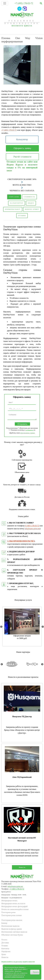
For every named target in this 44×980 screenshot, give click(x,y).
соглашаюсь (29, 430)
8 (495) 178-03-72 (32, 526)
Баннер (4, 923)
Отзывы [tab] (22, 216)
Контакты (5, 948)
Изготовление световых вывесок (14, 932)
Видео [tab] (31, 203)
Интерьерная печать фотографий (14, 906)
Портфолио (6, 951)
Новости (22, 867)
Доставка (5, 943)
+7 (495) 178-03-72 (24, 3)
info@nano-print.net (32, 529)
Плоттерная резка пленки (11, 915)
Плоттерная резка (8, 912)
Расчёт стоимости (22, 157)
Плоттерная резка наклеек (12, 920)
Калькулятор (22, 139)
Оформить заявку (22, 148)
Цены (4, 954)
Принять (36, 972)
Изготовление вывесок (10, 926)
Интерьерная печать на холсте (13, 904)
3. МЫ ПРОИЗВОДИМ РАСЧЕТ (21, 541)
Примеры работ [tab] (13, 209)
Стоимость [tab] (29, 197)
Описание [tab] (14, 197)
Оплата (4, 940)
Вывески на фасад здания (12, 929)
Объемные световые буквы (12, 935)
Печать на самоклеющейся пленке (15, 909)
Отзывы (5, 946)
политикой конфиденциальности (14, 977)
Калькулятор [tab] (17, 203)
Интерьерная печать (9, 901)
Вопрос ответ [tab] (32, 209)
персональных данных (28, 433)
